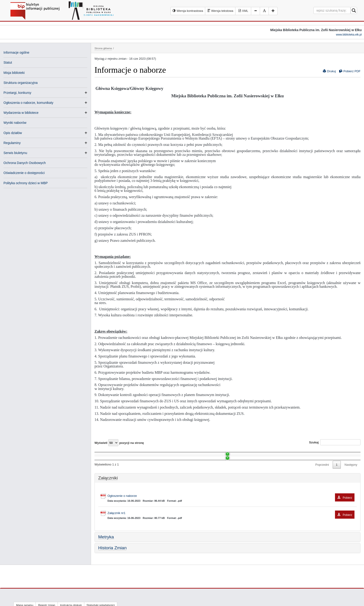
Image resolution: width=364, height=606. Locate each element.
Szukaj (335, 442)
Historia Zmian (112, 561)
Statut (8, 62)
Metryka (106, 550)
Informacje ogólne (16, 52)
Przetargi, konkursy (17, 93)
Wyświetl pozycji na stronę (119, 443)
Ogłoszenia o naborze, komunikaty (28, 103)
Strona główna (103, 48)
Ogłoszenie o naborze (231, 509)
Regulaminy (12, 143)
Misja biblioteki (14, 73)
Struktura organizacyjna (21, 83)
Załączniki (108, 491)
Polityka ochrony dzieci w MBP (26, 183)
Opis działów (13, 133)
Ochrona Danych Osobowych (25, 163)
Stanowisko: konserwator (114, 460)
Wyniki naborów (15, 123)
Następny (351, 478)
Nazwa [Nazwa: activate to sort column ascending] (103, 452)
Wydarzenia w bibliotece (21, 113)
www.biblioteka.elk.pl (349, 35)
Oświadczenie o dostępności (24, 173)
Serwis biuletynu (15, 153)
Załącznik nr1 (231, 526)
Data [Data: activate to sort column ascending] (272, 452)
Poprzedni (322, 478)
